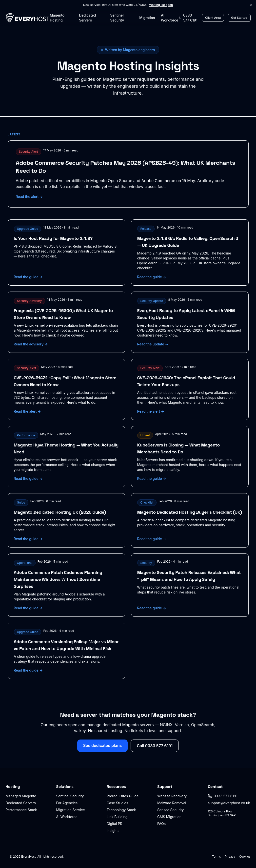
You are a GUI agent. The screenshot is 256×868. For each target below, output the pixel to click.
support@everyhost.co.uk (229, 803)
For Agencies (67, 803)
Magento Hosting (57, 18)
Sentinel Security (117, 18)
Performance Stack (21, 810)
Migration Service (70, 810)
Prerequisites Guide (123, 796)
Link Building (117, 817)
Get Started (239, 18)
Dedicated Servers (87, 18)
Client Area (213, 18)
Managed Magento (21, 796)
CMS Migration (169, 817)
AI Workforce (170, 18)
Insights (113, 831)
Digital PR (114, 824)
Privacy (230, 857)
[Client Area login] (213, 18)
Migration (147, 18)
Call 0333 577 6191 (155, 746)
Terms (216, 857)
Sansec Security (171, 810)
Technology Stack (121, 810)
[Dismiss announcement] (251, 5)
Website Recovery (172, 796)
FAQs (161, 824)
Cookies (245, 857)
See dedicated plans (103, 745)
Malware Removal (172, 803)
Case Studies (117, 803)
